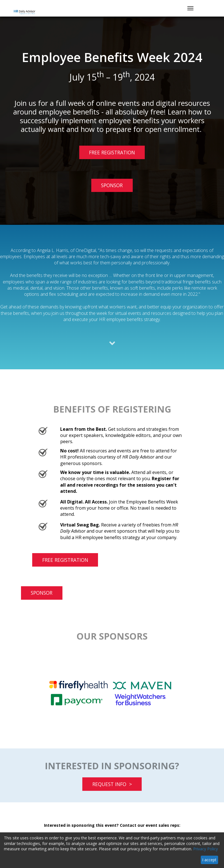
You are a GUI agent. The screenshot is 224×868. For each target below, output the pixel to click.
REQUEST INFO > (112, 784)
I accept (209, 860)
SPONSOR (112, 185)
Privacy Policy (206, 849)
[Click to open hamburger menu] (190, 8)
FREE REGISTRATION (107, 154)
